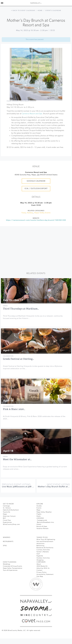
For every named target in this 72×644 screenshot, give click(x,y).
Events (39, 508)
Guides (39, 506)
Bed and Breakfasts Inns (45, 522)
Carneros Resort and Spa (32, 114)
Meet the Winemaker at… (17, 459)
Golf (38, 554)
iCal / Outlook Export (36, 189)
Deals (39, 516)
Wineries (7, 537)
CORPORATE (41, 562)
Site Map (40, 576)
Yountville (7, 512)
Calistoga (6, 506)
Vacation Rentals (43, 529)
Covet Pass (7, 520)
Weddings (7, 564)
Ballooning (40, 546)
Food (9, 101)
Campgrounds (42, 520)
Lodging (40, 518)
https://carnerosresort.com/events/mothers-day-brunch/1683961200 (36, 220)
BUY (4, 518)
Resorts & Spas (42, 526)
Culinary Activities (43, 550)
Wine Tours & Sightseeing (46, 539)
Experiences (7, 522)
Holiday (15, 101)
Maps (38, 510)
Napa (5, 514)
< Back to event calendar (23, 11)
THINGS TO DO (42, 537)
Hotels (39, 524)
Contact (39, 570)
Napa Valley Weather (44, 512)
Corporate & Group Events (13, 566)
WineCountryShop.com (11, 524)
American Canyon (9, 516)
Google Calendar (36, 181)
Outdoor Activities (43, 558)
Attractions (41, 544)
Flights (39, 514)
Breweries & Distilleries (45, 548)
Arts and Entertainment (45, 542)
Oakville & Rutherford (11, 510)
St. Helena (7, 508)
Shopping (40, 560)
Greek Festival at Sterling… (18, 359)
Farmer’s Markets (43, 552)
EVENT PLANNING (10, 562)
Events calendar (53, 11)
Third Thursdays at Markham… (21, 309)
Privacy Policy (42, 572)
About (39, 564)
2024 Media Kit (42, 566)
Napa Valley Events (28, 101)
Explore (40, 504)
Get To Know (8, 504)
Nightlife (40, 556)
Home (40, 11)
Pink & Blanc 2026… (14, 409)
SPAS (5, 546)
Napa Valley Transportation (13, 568)
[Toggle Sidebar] (2, 3)
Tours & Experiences (10, 570)
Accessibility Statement (45, 574)
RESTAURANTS (8, 542)
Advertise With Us (43, 568)
